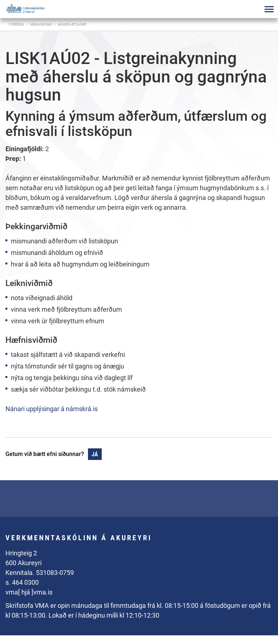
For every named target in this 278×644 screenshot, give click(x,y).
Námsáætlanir (72, 24)
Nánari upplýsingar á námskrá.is (52, 409)
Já (95, 454)
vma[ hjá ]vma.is (29, 592)
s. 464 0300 (22, 582)
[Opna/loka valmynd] (269, 9)
